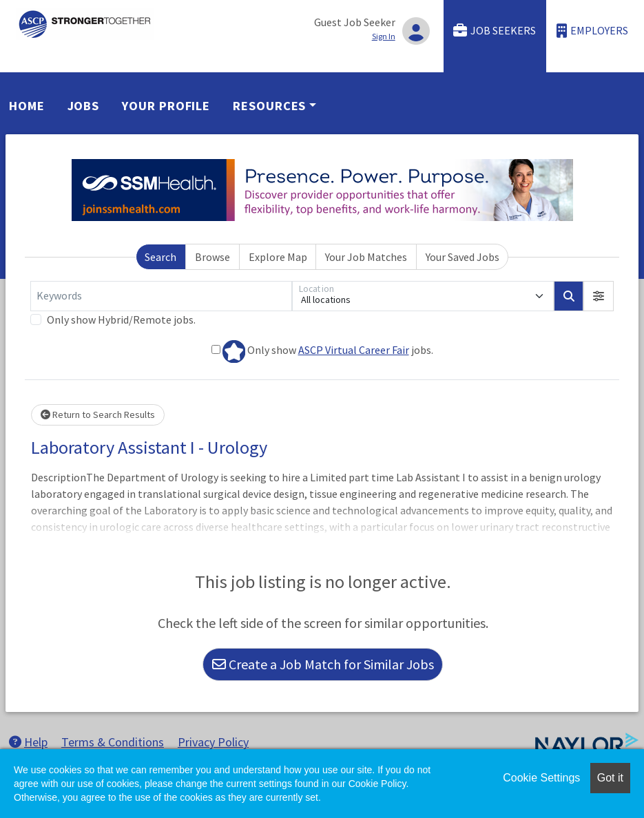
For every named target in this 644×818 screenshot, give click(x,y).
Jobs (84, 106)
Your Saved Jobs (463, 257)
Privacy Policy (213, 742)
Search (160, 257)
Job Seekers (495, 31)
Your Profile (166, 106)
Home (27, 106)
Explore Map (278, 257)
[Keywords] (161, 296)
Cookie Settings (541, 778)
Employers (592, 31)
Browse (212, 257)
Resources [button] (269, 106)
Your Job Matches (366, 257)
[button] (599, 296)
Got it (610, 778)
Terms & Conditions (113, 742)
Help (28, 742)
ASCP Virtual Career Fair (354, 350)
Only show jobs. (322, 352)
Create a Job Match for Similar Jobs (323, 664)
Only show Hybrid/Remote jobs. (121, 319)
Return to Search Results (98, 415)
